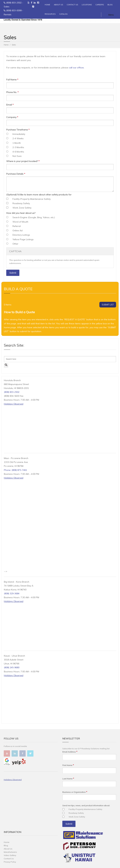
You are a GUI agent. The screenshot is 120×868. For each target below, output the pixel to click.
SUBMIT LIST (108, 305)
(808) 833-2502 (14, 3)
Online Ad (17, 230)
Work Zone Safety (22, 208)
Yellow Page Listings (23, 239)
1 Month (17, 143)
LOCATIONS (87, 5)
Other (15, 244)
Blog (6, 845)
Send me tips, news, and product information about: (86, 805)
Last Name (68, 779)
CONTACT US (72, 5)
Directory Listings (21, 235)
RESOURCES (50, 14)
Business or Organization (75, 792)
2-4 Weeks (18, 138)
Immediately (19, 134)
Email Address (70, 752)
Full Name (12, 80)
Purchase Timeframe (18, 130)
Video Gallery (10, 855)
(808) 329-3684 (12, 593)
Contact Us (9, 859)
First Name (68, 765)
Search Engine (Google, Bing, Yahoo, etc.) (34, 217)
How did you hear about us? (21, 213)
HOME (47, 5)
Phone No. (12, 92)
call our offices (76, 68)
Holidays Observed (14, 404)
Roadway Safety (21, 203)
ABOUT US (58, 5)
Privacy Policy (10, 862)
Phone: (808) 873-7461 (15, 470)
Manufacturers (10, 852)
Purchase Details (16, 174)
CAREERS (100, 5)
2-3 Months (18, 147)
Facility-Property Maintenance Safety (32, 199)
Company (12, 117)
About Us (8, 849)
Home (6, 45)
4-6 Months (18, 152)
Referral (17, 226)
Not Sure (17, 156)
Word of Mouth (20, 222)
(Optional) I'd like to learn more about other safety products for (39, 195)
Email (10, 105)
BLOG (110, 5)
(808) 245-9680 (12, 667)
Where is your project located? (23, 161)
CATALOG (63, 14)
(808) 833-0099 (14, 10)
